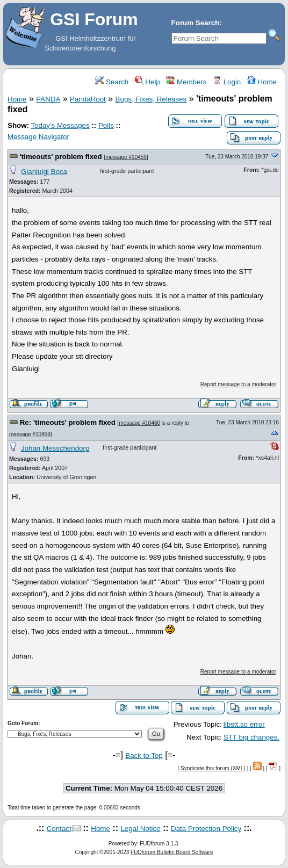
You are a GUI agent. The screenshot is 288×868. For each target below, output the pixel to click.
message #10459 (126, 157)
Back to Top (144, 755)
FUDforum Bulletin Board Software (172, 852)
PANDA (48, 99)
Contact (59, 829)
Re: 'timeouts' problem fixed (68, 422)
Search (112, 82)
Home (262, 82)
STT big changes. (251, 737)
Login (227, 82)
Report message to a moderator (238, 384)
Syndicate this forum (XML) (213, 768)
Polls (106, 125)
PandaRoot (88, 99)
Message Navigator (38, 137)
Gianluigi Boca (44, 172)
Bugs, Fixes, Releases (151, 99)
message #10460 (139, 423)
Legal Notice (140, 829)
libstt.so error (244, 724)
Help (147, 82)
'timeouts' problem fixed (61, 157)
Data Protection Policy (206, 829)
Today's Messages (60, 125)
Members (186, 82)
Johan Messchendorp (55, 448)
